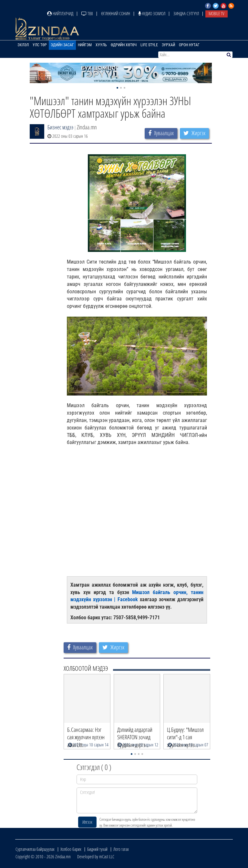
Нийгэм (85, 45)
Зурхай (168, 45)
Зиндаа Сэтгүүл (186, 13)
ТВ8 (87, 13)
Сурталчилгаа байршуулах (35, 849)
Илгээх (87, 822)
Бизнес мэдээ (60, 127)
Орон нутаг (189, 45)
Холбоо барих (71, 849)
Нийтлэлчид (60, 13)
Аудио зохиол (152, 13)
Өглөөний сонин (116, 13)
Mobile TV (217, 13)
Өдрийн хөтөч (124, 45)
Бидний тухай (97, 849)
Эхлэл (23, 45)
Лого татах (121, 849)
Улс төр (40, 45)
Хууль (101, 45)
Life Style (149, 45)
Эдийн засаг (62, 45)
